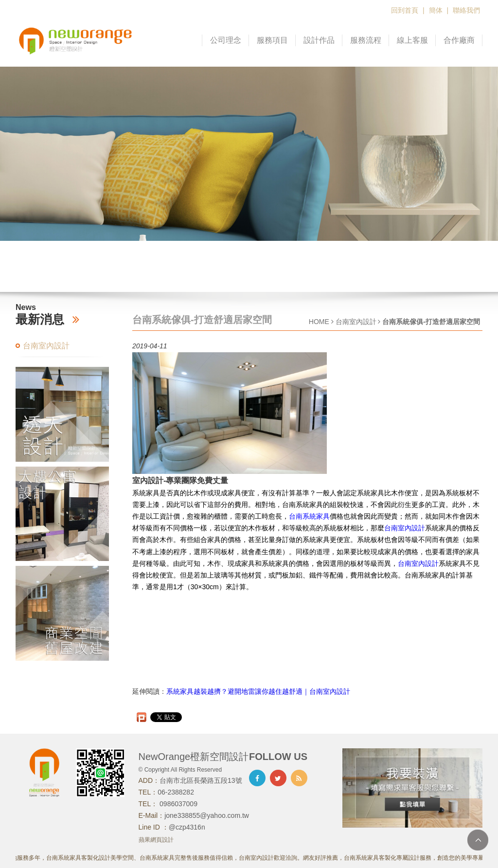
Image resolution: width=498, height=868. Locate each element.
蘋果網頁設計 (156, 840)
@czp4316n (187, 827)
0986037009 (178, 804)
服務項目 (272, 40)
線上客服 (412, 40)
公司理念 (226, 40)
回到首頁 (405, 10)
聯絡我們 (466, 10)
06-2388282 (176, 792)
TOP (478, 840)
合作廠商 (459, 40)
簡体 (436, 10)
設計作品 (319, 40)
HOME (319, 322)
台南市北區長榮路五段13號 (201, 780)
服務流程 (366, 40)
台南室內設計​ (418, 563)
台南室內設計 (46, 346)
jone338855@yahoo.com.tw (207, 815)
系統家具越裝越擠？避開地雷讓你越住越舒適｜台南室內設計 (258, 691)
